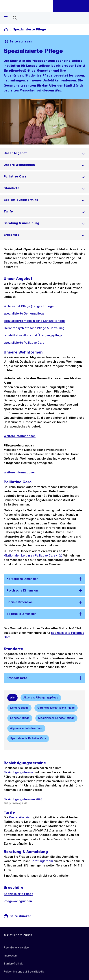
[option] (12, 698)
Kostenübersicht (20, 817)
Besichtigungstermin (18, 772)
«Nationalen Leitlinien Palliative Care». (33, 556)
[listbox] (44, 718)
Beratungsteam (42, 861)
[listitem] (44, 153)
